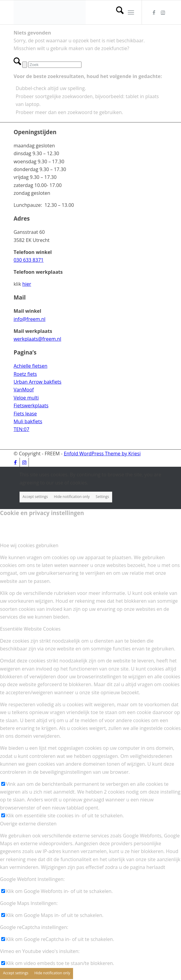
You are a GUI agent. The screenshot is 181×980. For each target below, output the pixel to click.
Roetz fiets (25, 374)
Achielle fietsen (30, 366)
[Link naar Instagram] (163, 12)
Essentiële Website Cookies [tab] (30, 629)
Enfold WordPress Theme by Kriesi (102, 454)
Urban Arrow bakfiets (37, 382)
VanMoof (24, 390)
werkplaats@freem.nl (37, 339)
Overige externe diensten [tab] (28, 824)
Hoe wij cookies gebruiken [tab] (29, 545)
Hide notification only (72, 497)
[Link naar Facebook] (154, 12)
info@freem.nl (29, 319)
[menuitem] (117, 12)
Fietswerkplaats (31, 406)
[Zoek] (117, 12)
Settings (102, 497)
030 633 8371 (29, 260)
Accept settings (35, 497)
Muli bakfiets (28, 421)
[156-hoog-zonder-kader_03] (75, 12)
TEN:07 (21, 429)
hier (27, 284)
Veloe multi (26, 398)
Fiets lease (25, 414)
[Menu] (131, 12)
